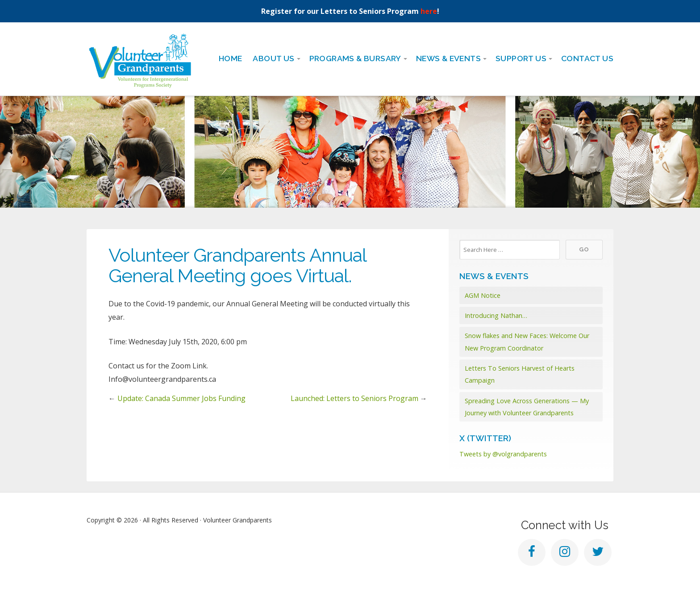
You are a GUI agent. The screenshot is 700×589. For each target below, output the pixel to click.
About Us (273, 58)
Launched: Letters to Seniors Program (354, 398)
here (429, 11)
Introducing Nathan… (496, 315)
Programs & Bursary (355, 58)
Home (231, 58)
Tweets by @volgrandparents (503, 454)
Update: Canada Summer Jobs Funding (181, 398)
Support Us (521, 58)
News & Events (448, 58)
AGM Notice (483, 295)
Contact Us (587, 58)
